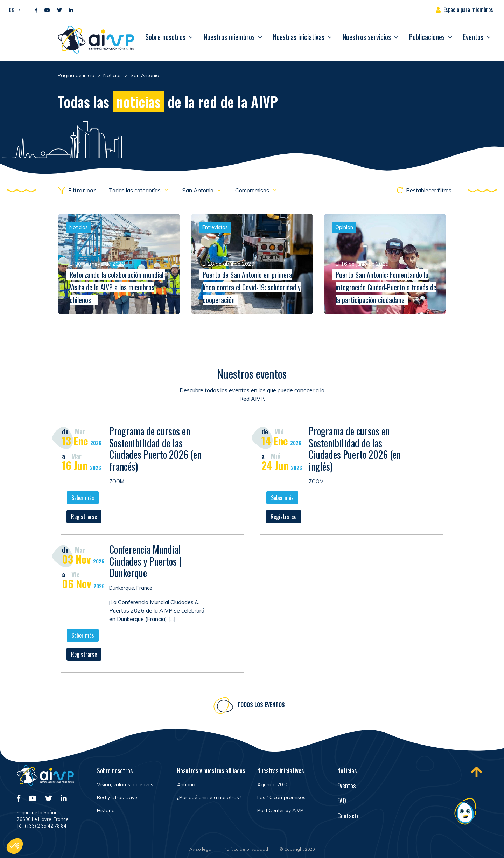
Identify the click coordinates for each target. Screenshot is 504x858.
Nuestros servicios (367, 37)
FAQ (342, 801)
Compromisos (253, 190)
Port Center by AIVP (280, 810)
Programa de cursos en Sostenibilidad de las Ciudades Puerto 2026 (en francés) (155, 450)
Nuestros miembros (229, 37)
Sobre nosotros (165, 37)
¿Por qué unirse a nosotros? (209, 797)
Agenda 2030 (273, 784)
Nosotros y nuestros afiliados (211, 770)
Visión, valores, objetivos (125, 784)
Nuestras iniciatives (281, 770)
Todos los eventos (261, 706)
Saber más (83, 499)
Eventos (473, 37)
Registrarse (84, 518)
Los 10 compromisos (281, 797)
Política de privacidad (246, 849)
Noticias (347, 770)
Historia (106, 810)
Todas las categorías (135, 190)
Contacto (349, 816)
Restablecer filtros (424, 190)
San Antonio (199, 190)
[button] (13, 9)
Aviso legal (201, 849)
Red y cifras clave (117, 797)
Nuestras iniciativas (299, 37)
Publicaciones (427, 37)
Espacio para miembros (468, 9)
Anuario (186, 784)
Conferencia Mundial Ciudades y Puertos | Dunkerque (145, 562)
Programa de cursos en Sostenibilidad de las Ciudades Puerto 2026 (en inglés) (355, 450)
